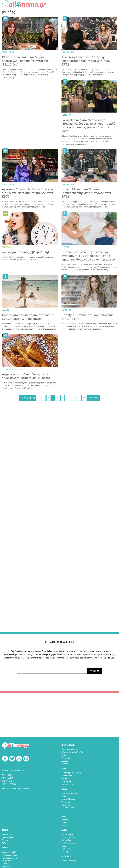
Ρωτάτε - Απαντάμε (69, 861)
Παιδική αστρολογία (9, 858)
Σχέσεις (64, 823)
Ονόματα (5, 864)
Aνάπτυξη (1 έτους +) (70, 793)
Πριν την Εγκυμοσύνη (69, 749)
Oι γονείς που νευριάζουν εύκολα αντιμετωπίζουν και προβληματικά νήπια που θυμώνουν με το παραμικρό (88, 256)
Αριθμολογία (7, 861)
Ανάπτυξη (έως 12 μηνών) (71, 773)
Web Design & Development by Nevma (16, 788)
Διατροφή (65, 761)
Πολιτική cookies (9, 784)
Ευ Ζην (64, 825)
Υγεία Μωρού (67, 776)
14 (78, 398)
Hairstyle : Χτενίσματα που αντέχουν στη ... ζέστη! (87, 317)
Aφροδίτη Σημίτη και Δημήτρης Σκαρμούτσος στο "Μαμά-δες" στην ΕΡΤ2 (86, 61)
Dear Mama (6, 866)
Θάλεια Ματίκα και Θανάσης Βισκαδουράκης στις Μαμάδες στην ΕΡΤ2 (86, 193)
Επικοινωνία (7, 775)
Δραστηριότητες (68, 784)
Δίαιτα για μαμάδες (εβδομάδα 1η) (25, 252)
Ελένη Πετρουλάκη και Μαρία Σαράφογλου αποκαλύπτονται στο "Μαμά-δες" (25, 61)
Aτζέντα (5, 843)
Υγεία (64, 755)
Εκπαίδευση (66, 805)
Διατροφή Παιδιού (68, 799)
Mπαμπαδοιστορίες (9, 852)
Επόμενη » (94, 398)
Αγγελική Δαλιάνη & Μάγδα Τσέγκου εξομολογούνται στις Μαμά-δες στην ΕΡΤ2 (27, 193)
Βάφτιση (65, 852)
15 (84, 398)
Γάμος (64, 846)
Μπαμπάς (65, 820)
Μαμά (64, 817)
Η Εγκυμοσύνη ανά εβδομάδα (72, 752)
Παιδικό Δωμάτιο (68, 834)
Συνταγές (5, 840)
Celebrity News (7, 837)
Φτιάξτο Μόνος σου (69, 843)
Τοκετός (65, 764)
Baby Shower (66, 849)
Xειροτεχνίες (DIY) (69, 837)
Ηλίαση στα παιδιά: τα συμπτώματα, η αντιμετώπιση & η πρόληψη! (28, 317)
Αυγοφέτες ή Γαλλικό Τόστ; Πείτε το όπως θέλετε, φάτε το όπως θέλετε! (27, 376)
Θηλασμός (65, 779)
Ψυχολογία (66, 758)
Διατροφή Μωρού (68, 781)
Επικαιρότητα (7, 834)
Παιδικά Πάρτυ (67, 840)
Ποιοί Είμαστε (7, 778)
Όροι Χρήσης (7, 781)
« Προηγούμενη (28, 398)
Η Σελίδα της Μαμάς (9, 855)
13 (72, 398)
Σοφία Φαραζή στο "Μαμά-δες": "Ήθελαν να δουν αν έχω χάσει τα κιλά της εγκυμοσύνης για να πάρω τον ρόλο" (88, 125)
